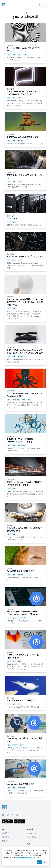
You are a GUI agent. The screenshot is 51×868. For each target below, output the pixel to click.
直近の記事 (6, 837)
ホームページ (32, 833)
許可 (40, 862)
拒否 (46, 862)
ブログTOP (6, 833)
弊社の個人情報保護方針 (24, 858)
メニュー (42, 4)
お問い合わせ (32, 837)
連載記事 (5, 841)
